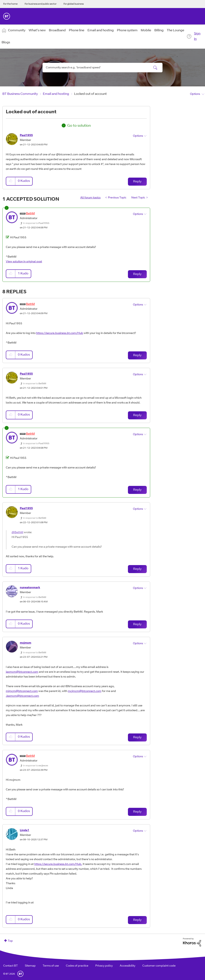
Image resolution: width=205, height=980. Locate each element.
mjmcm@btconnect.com (22, 691)
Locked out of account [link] (90, 94)
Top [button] (10, 941)
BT (20, 974)
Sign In (197, 36)
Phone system (127, 30)
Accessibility (128, 966)
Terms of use (51, 966)
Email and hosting (101, 30)
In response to (36, 223)
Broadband (57, 30)
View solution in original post (24, 262)
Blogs (6, 42)
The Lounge (175, 30)
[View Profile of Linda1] (25, 830)
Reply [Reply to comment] (137, 274)
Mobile (146, 30)
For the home (10, 4)
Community (17, 30)
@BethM (17, 533)
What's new (37, 30)
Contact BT (11, 966)
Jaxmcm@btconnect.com (22, 696)
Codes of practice (77, 966)
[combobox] (102, 68)
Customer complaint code (159, 966)
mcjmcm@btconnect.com (85, 691)
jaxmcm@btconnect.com (22, 672)
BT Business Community (20, 94)
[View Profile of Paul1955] (26, 136)
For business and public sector (41, 4)
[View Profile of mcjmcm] (26, 643)
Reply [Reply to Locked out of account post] (137, 182)
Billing (159, 30)
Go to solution (79, 126)
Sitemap (30, 966)
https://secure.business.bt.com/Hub (60, 333)
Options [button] (195, 94)
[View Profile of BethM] (30, 214)
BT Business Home (7, 16)
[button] (11, 181)
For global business (74, 4)
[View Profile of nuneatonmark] (30, 588)
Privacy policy (104, 966)
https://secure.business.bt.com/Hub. (58, 864)
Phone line (77, 30)
